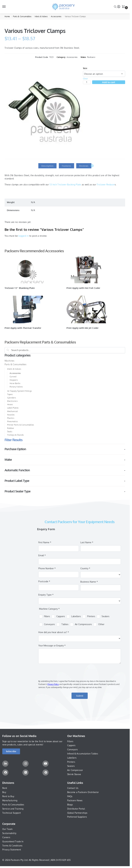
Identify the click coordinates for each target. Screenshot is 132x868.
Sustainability (9, 833)
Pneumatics (13, 421)
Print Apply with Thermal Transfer (23, 328)
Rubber (11, 428)
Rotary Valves (16, 387)
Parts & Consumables (22, 16)
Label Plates (13, 408)
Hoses (10, 404)
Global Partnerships (77, 813)
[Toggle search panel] (115, 7)
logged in (24, 236)
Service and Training (13, 809)
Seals (10, 431)
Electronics (12, 401)
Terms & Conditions (12, 846)
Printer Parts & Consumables (21, 425)
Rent (5, 788)
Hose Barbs (15, 383)
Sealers (71, 766)
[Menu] (7, 7)
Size (85, 68)
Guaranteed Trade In (13, 841)
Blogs (70, 805)
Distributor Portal (76, 809)
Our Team (7, 829)
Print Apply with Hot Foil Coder (83, 288)
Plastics (11, 418)
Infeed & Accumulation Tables (83, 754)
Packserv (91, 57)
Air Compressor (75, 770)
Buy (4, 792)
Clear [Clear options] (85, 79)
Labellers (72, 758)
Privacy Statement (12, 850)
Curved (13, 377)
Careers (6, 837)
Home (7, 16)
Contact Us (73, 788)
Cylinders (12, 398)
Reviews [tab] (85, 166)
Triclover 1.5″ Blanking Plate (20, 288)
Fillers (70, 741)
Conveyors (73, 749)
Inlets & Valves (41, 16)
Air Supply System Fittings (20, 391)
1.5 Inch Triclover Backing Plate (65, 185)
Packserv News (75, 800)
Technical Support (12, 813)
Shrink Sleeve (74, 774)
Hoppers (14, 380)
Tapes (10, 394)
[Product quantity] (87, 82)
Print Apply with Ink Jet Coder (83, 328)
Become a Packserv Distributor (83, 792)
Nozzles (11, 415)
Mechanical (13, 411)
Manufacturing (10, 800)
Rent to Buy (8, 796)
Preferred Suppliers (77, 817)
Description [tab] (47, 166)
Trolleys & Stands (16, 435)
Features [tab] (66, 166)
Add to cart (109, 82)
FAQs (70, 796)
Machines (9, 361)
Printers (71, 762)
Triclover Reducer (106, 185)
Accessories (56, 16)
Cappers (71, 745)
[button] (124, 7)
